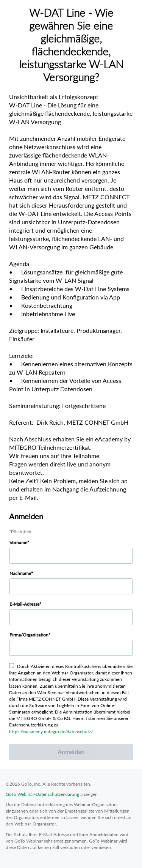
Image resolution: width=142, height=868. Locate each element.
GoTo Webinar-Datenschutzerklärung (42, 794)
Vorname (18, 543)
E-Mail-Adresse (24, 604)
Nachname (20, 573)
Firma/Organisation (29, 635)
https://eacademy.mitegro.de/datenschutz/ (51, 732)
